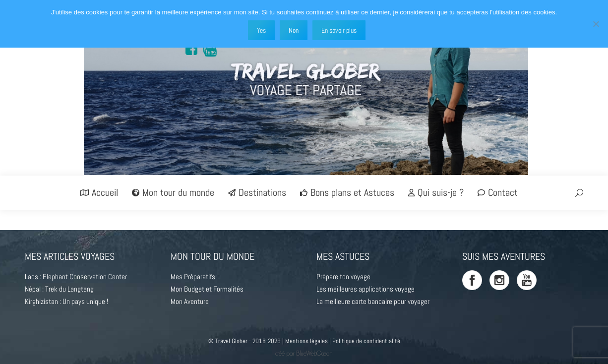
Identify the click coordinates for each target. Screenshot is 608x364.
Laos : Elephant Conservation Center (76, 276)
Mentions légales (306, 341)
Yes (261, 30)
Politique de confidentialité (366, 341)
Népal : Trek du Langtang (59, 289)
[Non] (596, 24)
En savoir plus (339, 30)
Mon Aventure (190, 301)
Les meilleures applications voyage (365, 289)
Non (294, 30)
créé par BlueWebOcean (304, 353)
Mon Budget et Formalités (207, 289)
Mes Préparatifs (193, 276)
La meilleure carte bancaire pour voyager (373, 301)
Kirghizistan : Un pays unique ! (66, 301)
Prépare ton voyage (343, 276)
